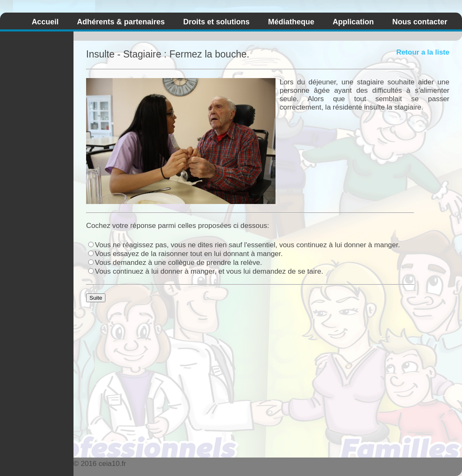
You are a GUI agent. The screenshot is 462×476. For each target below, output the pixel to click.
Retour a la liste (423, 52)
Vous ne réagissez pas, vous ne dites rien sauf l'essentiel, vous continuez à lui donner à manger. (244, 245)
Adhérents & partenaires (121, 22)
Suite (96, 298)
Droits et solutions (216, 22)
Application (353, 22)
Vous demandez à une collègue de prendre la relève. (175, 263)
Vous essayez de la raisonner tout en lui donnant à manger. (185, 254)
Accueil (45, 22)
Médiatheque (291, 22)
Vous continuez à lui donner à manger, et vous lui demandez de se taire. (206, 271)
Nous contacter (420, 22)
